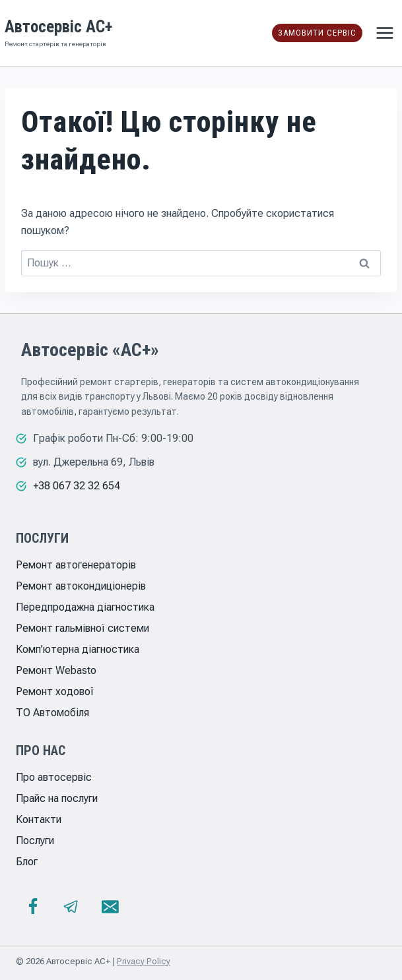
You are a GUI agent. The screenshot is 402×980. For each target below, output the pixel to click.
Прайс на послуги (57, 798)
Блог (27, 862)
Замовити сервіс (317, 33)
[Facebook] (33, 907)
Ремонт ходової (55, 691)
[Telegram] (71, 907)
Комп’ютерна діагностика (78, 649)
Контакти (39, 819)
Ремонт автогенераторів (76, 565)
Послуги (35, 841)
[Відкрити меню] (385, 33)
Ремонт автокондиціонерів (81, 586)
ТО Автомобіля (52, 713)
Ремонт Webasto (56, 670)
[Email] (110, 907)
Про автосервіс (54, 777)
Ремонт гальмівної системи (83, 628)
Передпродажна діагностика (85, 607)
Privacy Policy (144, 961)
